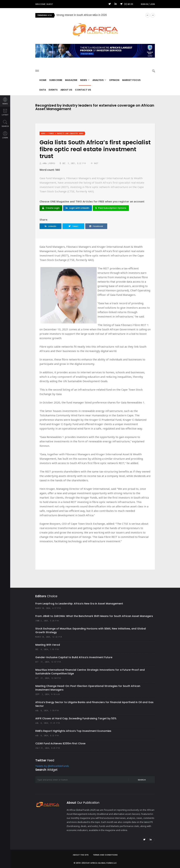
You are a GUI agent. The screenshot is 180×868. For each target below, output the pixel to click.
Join (152, 4)
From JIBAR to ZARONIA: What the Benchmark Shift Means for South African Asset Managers (94, 616)
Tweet (73, 226)
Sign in (144, 4)
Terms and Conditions (105, 855)
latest (5, 112)
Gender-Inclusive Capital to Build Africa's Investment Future (74, 657)
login (5, 135)
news (5, 101)
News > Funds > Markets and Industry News (62, 133)
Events (53, 90)
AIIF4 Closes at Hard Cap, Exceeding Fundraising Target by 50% (76, 718)
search (5, 124)
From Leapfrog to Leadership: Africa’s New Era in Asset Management (79, 604)
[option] (99, 15)
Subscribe (56, 80)
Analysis (99, 80)
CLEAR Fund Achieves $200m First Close (60, 743)
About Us (66, 90)
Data (43, 90)
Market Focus (131, 80)
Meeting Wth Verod (48, 645)
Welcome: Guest (44, 4)
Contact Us (83, 90)
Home (43, 80)
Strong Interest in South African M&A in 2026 (82, 15)
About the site (81, 855)
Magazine (71, 80)
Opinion (114, 80)
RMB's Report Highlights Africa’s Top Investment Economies (73, 731)
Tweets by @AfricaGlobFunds (52, 766)
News (85, 80)
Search (142, 780)
